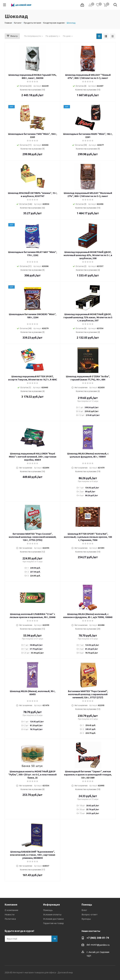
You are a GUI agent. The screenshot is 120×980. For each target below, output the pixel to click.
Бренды (86, 919)
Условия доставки (53, 919)
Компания (11, 905)
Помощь (48, 910)
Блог (84, 910)
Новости (10, 914)
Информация (51, 905)
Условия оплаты (52, 914)
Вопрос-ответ (90, 914)
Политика (10, 919)
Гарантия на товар (53, 923)
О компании (11, 910)
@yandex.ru (103, 945)
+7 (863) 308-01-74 (98, 938)
